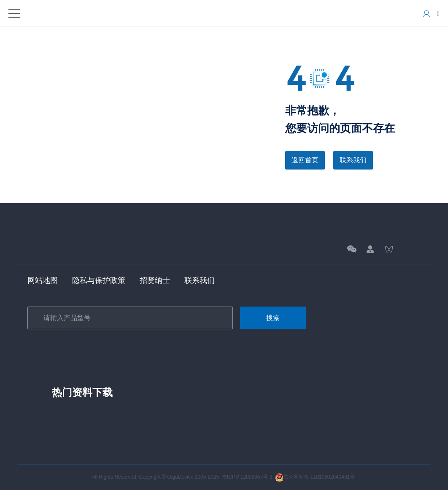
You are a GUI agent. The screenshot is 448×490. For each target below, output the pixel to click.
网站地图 (43, 280)
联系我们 (353, 160)
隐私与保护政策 (99, 280)
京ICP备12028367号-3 (247, 477)
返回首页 (305, 160)
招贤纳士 (155, 280)
